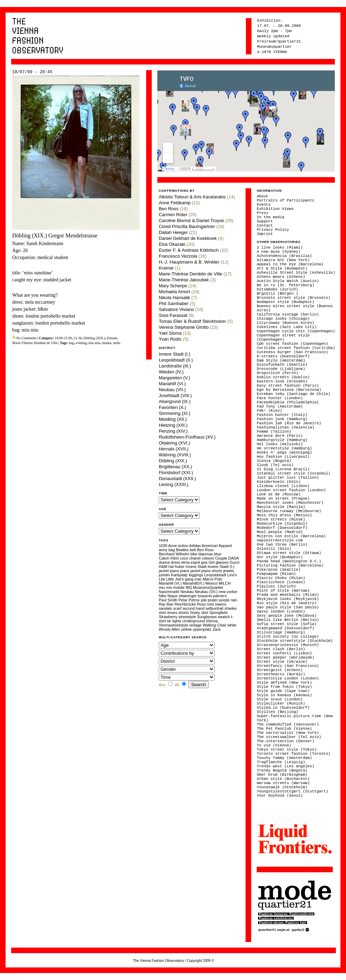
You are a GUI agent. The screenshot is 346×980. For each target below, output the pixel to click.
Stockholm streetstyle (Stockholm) (295, 641)
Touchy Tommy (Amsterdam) (284, 758)
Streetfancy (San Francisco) (288, 666)
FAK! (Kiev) (269, 411)
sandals (165, 608)
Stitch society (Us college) (288, 637)
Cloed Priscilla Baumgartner (187, 226)
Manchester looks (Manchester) (290, 503)
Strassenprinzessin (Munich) (288, 645)
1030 (163, 546)
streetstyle (187, 617)
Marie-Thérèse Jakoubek (184, 280)
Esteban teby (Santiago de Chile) (294, 394)
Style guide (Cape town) (283, 691)
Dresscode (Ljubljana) (281, 369)
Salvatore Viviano (176, 309)
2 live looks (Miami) (280, 248)
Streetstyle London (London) (288, 678)
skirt (205, 613)
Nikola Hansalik (174, 298)
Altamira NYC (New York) (283, 260)
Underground (194, 621)
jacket (164, 571)
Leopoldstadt (215, 575)
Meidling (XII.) (173, 419)
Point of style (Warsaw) (283, 591)
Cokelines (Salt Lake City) (287, 327)
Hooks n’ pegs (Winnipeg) (284, 453)
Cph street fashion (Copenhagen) (292, 344)
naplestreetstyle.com (280, 540)
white (232, 625)
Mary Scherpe (173, 286)
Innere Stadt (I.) (174, 354)
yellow (186, 629)
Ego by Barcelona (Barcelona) (289, 390)
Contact (265, 226)
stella (117, 343)
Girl (212, 562)
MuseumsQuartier (208, 587)
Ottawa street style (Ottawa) (289, 553)
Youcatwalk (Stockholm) (282, 787)
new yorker (228, 592)
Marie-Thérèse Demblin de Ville (35, 343)
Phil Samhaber (174, 303)
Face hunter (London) (280, 398)
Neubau (187, 592)
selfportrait (214, 608)
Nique (172, 596)
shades (107, 343)
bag (72, 343)
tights (177, 621)
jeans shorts (212, 571)
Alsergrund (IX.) (175, 401)
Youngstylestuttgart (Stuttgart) (292, 791)
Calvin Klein (169, 558)
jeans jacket (190, 571)
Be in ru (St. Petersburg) (285, 285)
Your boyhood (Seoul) (280, 796)
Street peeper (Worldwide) (285, 658)
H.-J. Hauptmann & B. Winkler (189, 262)
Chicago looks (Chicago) (283, 319)
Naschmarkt (169, 592)
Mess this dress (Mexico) (284, 515)
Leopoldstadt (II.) (176, 360)
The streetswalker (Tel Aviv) (289, 737)
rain (234, 600)
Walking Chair (215, 625)
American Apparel (217, 546)
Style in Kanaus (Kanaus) (284, 695)
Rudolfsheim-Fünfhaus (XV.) (187, 437)
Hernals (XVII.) (174, 449)
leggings (196, 575)
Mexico (212, 583)
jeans (174, 571)
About (262, 196)
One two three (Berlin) (282, 545)
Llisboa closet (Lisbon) (283, 486)
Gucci (234, 562)
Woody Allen (169, 629)
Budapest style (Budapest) (285, 302)
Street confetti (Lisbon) (284, 653)
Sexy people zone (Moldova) (287, 616)
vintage (195, 625)
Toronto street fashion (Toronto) (294, 754)
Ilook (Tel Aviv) (275, 465)
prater (213, 600)
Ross (201, 604)
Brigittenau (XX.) (175, 467)
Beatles (182, 550)
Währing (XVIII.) (175, 455)
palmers (220, 596)
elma (185, 562)
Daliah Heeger (173, 232)
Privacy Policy (273, 230)
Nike (163, 596)
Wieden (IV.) (171, 372)
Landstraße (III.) (175, 366)
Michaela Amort (174, 292)
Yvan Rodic (170, 339)
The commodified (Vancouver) (288, 724)
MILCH (225, 583)
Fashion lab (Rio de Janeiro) (289, 423)
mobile (179, 587)
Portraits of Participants (285, 200)
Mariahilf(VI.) (194, 583)
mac (198, 579)
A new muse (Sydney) (279, 252)
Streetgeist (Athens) (280, 670)
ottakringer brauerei (195, 596)
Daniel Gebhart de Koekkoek (188, 238)
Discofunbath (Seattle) (282, 365)
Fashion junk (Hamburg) (282, 419)
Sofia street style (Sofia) (287, 624)
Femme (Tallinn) (274, 432)
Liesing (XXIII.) (174, 484)
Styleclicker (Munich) (281, 704)
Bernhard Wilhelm (174, 554)
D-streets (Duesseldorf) (283, 356)
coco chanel (190, 558)
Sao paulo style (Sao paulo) (288, 607)
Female (112, 338)
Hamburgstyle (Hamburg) (282, 440)
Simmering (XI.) (174, 413)
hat (171, 567)
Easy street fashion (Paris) (288, 386)
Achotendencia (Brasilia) (284, 256)
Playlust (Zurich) (276, 586)
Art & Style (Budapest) (282, 268)
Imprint (265, 234)
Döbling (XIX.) (94, 338)
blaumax (206, 554)
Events (264, 205)
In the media (270, 217)
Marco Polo (212, 579)
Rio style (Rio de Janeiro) (287, 603)
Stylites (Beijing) (277, 712)
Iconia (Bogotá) (274, 461)
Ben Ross (168, 209)
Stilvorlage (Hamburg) (281, 632)
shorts (183, 613)
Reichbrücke (185, 604)
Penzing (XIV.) (173, 431)
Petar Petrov (189, 600)
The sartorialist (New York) (288, 733)
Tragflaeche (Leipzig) (281, 762)
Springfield (218, 613)
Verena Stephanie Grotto (184, 327)
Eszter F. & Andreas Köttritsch (189, 250)
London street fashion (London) (291, 490)
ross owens (217, 604)
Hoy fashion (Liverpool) (283, 457)
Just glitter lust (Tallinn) (288, 478)
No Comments (26, 338)
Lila (162, 579)
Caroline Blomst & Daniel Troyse (191, 221)
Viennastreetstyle (173, 625)
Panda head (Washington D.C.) (289, 561)
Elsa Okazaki (172, 244)
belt (193, 550)
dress (175, 562)
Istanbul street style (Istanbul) (294, 473)
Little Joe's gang (179, 579)
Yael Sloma (170, 333)
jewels (229, 571)
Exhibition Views (275, 209)
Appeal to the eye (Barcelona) (290, 264)
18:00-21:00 (63, 338)
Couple (221, 558)
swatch (224, 617)
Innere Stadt (196, 567)
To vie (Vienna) (274, 745)
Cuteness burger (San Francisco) (292, 352)
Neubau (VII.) (172, 390)
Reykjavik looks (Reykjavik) (288, 599)
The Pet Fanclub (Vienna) (284, 729)
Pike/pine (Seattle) (279, 570)
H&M (163, 567)
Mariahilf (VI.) (172, 384)
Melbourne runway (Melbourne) (289, 511)
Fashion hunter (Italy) (282, 415)
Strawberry (168, 617)
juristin (164, 575)
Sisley (195, 613)
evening (81, 343)
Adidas (195, 546)
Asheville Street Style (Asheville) (296, 273)
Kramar (166, 268)
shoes (172, 613)
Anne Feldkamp (175, 203)
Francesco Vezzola (178, 256)
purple (224, 600)
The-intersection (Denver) (285, 741)
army (163, 550)
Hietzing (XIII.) (173, 425)
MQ (189, 587)
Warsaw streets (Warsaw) (283, 783)
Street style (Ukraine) (282, 662)
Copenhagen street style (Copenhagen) (283, 337)
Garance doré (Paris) (280, 436)
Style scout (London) (280, 699)
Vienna (212, 621)
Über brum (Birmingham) (282, 775)
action (183, 546)
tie (169, 621)
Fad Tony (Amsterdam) (280, 407)
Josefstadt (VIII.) (175, 396)
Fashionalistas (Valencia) (285, 427)
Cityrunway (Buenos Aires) (285, 323)
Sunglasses (207, 617)
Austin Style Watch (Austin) (288, 281)
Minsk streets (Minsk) (281, 519)
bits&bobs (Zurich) (277, 289)
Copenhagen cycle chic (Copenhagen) (296, 331)
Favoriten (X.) (172, 407)
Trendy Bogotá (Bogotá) (282, 770)
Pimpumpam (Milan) (276, 574)
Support (265, 221)
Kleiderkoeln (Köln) (279, 482)
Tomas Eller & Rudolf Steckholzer (192, 321)
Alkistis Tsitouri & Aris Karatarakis (192, 197)
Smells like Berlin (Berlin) (288, 620)
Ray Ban (166, 604)
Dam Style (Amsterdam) (281, 360)
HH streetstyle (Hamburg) (284, 448)
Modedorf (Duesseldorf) (282, 528)
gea (204, 562)
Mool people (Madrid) (280, 532)
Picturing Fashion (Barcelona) (290, 565)
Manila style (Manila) (281, 507)
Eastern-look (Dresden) (282, 381)
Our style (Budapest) (280, 557)
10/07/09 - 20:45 (32, 72)
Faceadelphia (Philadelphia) (288, 402)
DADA (234, 558)
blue (218, 554)
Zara (216, 629)
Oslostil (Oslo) (274, 549)
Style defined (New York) (284, 683)
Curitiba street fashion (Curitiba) (296, 348)
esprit (195, 562)
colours (208, 558)
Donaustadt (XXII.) (177, 478)
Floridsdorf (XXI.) (176, 473)
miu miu (95, 343)
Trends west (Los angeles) (285, 766)
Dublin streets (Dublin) (283, 377)
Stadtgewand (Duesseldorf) (285, 628)
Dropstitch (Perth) (277, 373)
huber (180, 567)
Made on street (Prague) (283, 499)
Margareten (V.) (174, 378)
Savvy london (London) (281, 611)
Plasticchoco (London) (281, 582)
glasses (222, 562)
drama (164, 562)
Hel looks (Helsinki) (280, 444)
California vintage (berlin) (288, 314)
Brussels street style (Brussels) (294, 298)
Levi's (232, 575)
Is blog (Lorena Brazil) (283, 469)
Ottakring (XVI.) (174, 443)
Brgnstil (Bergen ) (277, 294)
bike (194, 554)
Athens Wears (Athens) (281, 277)
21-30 (78, 338)
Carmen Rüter (173, 215)
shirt (162, 613)
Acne (172, 546)
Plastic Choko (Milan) (281, 578)
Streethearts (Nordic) (281, 674)
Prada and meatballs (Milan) (288, 595)
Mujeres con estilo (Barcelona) (291, 536)
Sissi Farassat (173, 315)
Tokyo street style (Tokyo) (287, 750)
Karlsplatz (179, 575)
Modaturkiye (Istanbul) (282, 524)
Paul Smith (168, 600)
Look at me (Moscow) (279, 494)
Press (262, 213)
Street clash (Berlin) (281, 649)
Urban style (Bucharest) (283, 779)
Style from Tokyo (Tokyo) (284, 687)
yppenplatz (202, 629)
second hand (193, 608)
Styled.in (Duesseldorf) (283, 708)
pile (204, 600)
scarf (177, 608)
